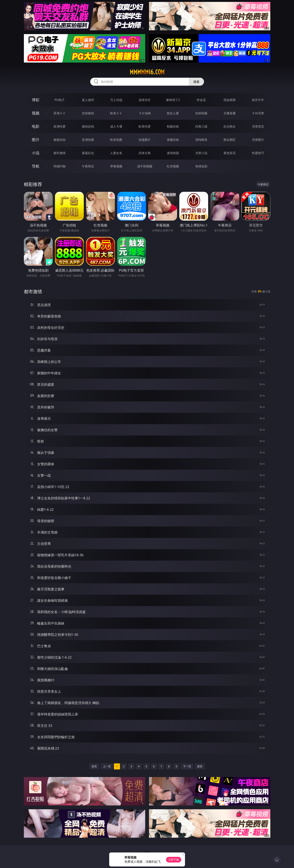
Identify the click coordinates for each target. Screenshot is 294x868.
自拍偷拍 (88, 113)
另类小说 (201, 153)
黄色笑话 (230, 153)
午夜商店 (88, 166)
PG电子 (60, 100)
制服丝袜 (173, 126)
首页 (94, 766)
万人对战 (116, 100)
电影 (36, 126)
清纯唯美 (201, 140)
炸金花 (201, 100)
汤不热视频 (145, 166)
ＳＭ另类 (258, 113)
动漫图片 (145, 140)
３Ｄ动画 (145, 113)
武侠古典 (145, 153)
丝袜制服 (201, 113)
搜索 (196, 82)
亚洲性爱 (60, 126)
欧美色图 (116, 140)
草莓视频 (116, 166)
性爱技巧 (258, 153)
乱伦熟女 (230, 126)
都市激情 (60, 153)
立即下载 (174, 860)
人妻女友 (116, 153)
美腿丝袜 (173, 140)
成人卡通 (116, 126)
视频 (36, 113)
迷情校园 (173, 153)
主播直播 (230, 113)
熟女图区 (230, 140)
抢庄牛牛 (258, 100)
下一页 (187, 766)
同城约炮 (60, 166)
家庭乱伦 (88, 153)
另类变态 (258, 126)
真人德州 (88, 100)
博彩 (36, 100)
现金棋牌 (230, 100)
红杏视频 (173, 166)
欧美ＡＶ (116, 113)
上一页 (107, 766)
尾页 (200, 766)
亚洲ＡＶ (60, 113)
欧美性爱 (145, 126)
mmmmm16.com (147, 72)
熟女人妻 (173, 113)
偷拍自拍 (88, 126)
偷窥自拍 (60, 140)
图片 (36, 140)
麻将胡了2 (173, 100)
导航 (36, 166)
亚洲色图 (88, 140)
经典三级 (201, 126)
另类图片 (258, 140)
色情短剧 (201, 166)
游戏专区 (145, 100)
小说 (36, 153)
